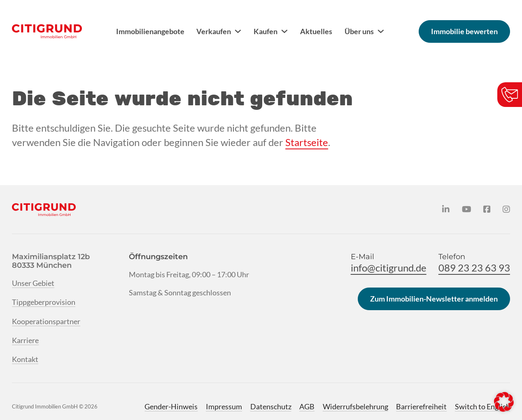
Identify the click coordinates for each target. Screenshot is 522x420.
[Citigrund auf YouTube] (467, 209)
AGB (307, 406)
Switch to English (482, 406)
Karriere (25, 340)
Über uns (359, 31)
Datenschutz (271, 406)
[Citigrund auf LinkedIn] (446, 209)
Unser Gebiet (33, 283)
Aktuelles (316, 31)
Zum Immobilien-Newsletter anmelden (434, 299)
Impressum (224, 406)
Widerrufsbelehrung (355, 406)
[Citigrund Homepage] (47, 31)
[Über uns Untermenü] (381, 31)
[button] (504, 402)
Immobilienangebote (150, 31)
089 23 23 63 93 (474, 268)
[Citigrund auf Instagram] (506, 209)
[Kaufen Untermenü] (284, 31)
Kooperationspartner (46, 321)
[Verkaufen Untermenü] (238, 31)
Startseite (307, 142)
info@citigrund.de (389, 268)
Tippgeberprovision (44, 302)
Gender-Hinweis (171, 406)
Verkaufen (214, 31)
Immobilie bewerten (464, 31)
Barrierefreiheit (421, 406)
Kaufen (266, 31)
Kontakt (25, 359)
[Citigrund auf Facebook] (487, 209)
